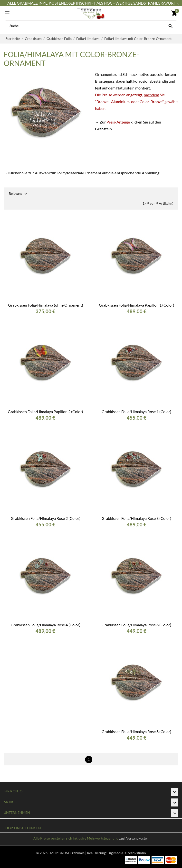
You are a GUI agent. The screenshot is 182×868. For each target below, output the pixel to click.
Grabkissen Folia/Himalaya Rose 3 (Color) (136, 518)
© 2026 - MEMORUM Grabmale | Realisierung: (72, 853)
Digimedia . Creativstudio (127, 853)
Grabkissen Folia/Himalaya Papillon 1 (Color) (137, 305)
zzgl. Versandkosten (134, 838)
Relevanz (15, 194)
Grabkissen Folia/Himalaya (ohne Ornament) (46, 305)
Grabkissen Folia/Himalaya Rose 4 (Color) (46, 625)
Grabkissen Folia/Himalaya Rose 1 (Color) (136, 412)
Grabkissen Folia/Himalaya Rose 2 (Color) (46, 518)
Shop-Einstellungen (22, 828)
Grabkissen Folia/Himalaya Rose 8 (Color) (136, 731)
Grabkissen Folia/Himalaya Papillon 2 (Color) (45, 412)
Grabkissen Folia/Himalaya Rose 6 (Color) (136, 625)
